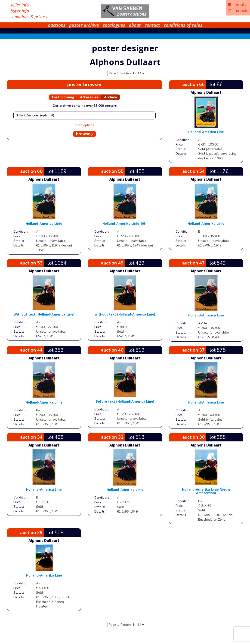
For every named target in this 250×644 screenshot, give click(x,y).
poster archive (84, 25)
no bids (238, 11)
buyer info (20, 11)
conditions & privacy (29, 17)
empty (237, 5)
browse (85, 134)
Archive (111, 97)
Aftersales (89, 97)
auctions (57, 25)
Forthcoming (63, 97)
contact (152, 25)
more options (85, 125)
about (135, 25)
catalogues (114, 25)
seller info (20, 5)
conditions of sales (183, 25)
